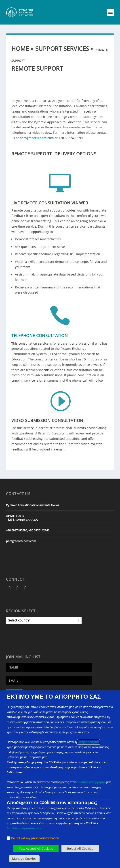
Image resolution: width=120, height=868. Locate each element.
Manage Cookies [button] (24, 859)
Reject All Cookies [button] (80, 848)
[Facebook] (10, 589)
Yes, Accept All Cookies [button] (36, 848)
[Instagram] (18, 589)
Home (20, 49)
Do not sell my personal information (35, 838)
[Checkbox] (8, 838)
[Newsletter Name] (49, 667)
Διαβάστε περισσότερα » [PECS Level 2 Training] (24, 828)
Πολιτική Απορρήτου (91, 782)
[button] (110, 12)
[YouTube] (26, 589)
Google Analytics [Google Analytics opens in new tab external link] (88, 742)
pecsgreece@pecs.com (37, 138)
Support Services (62, 49)
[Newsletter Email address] (49, 681)
